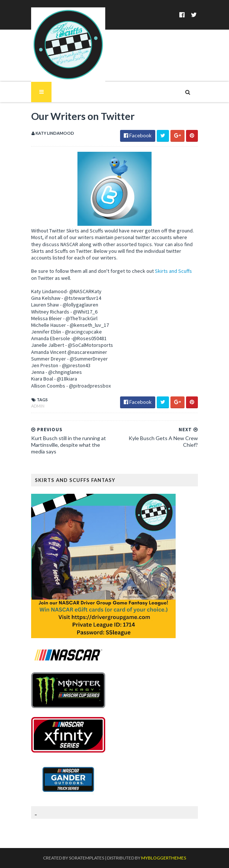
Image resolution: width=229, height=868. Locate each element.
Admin (38, 406)
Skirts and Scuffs (173, 271)
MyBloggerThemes (164, 858)
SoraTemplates (87, 858)
